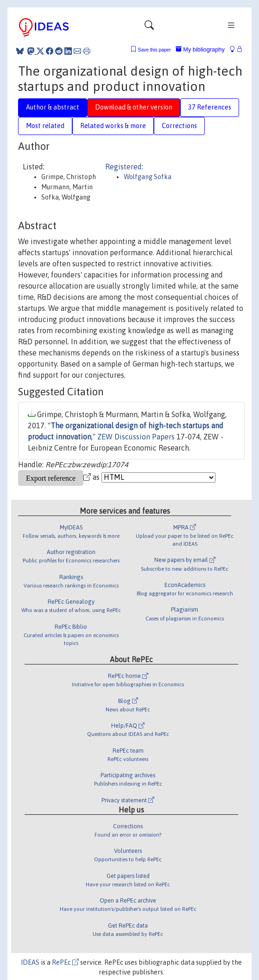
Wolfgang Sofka (148, 177)
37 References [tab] (210, 107)
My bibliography (200, 49)
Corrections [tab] (179, 126)
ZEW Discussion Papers (136, 437)
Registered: (124, 167)
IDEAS (30, 962)
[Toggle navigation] (149, 27)
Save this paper (155, 50)
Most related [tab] (45, 126)
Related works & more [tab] (113, 126)
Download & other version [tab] (134, 107)
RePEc (65, 962)
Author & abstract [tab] (53, 107)
